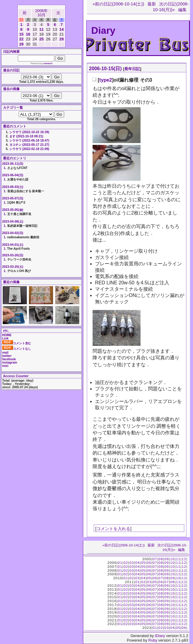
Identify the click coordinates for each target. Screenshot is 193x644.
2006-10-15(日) (105, 69)
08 (161, 559)
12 (184, 559)
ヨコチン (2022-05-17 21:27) (29, 145)
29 (21, 44)
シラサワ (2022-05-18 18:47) (29, 141)
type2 (106, 80)
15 (21, 34)
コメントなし (17, 349)
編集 (182, 10)
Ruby (153, 640)
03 (132, 563)
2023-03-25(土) (13, 267)
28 (62, 39)
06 (149, 563)
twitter (7, 356)
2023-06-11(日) (13, 164)
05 (143, 563)
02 (126, 563)
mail (5, 353)
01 (120, 563)
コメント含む (17, 343)
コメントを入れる (113, 529)
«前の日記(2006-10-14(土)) (118, 4)
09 (167, 559)
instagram (10, 363)
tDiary (160, 636)
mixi (5, 366)
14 (62, 29)
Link (5, 338)
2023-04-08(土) (13, 222)
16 (28, 34)
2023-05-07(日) (13, 198)
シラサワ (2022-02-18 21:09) (29, 149)
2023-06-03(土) (13, 187)
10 (172, 559)
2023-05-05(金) (13, 210)
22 (21, 39)
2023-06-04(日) (13, 175)
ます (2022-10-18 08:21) (26, 136)
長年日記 (132, 69)
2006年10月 (41, 13)
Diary (103, 30)
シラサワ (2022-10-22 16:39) (29, 132)
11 (41, 29)
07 (155, 559)
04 (137, 563)
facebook (9, 359)
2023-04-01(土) (13, 245)
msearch (48, 63)
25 (41, 39)
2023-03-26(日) (13, 255)
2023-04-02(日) (13, 233)
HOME (7, 335)
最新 (152, 4)
